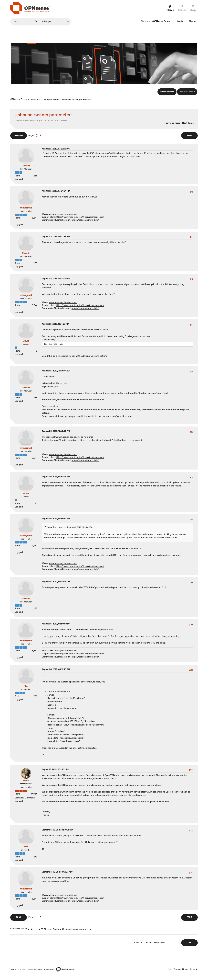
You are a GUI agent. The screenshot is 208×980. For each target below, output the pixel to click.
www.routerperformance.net (63, 214)
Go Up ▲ (194, 969)
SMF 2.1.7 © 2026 (18, 969)
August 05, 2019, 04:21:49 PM (56, 236)
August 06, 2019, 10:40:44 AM (56, 371)
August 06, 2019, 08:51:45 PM (56, 669)
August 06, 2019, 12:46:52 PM (56, 431)
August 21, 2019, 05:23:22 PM (55, 769)
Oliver (26, 341)
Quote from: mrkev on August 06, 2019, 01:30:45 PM (70, 527)
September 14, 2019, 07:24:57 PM (57, 872)
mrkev (26, 494)
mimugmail (26, 208)
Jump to (138, 943)
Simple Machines (34, 969)
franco (26, 781)
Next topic (188, 123)
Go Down (19, 136)
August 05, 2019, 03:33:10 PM (56, 149)
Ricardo (26, 166)
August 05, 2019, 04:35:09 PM (56, 279)
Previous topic (172, 123)
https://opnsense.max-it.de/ (85, 220)
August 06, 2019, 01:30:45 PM (56, 477)
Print (189, 136)
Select (51, 340)
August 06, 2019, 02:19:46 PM (56, 582)
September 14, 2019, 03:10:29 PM (57, 830)
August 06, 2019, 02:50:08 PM (56, 624)
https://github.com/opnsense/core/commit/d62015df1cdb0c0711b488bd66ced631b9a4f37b (91, 549)
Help (170, 969)
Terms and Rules (181, 969)
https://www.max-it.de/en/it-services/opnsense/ (80, 217)
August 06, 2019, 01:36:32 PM (56, 519)
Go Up (19, 917)
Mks (26, 686)
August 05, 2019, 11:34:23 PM (55, 324)
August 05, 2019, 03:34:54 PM (56, 191)
